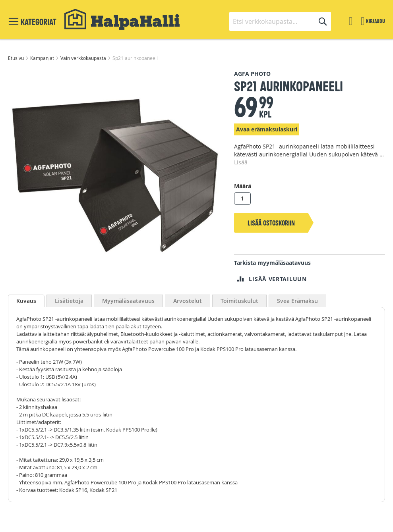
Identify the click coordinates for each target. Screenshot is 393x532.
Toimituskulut (239, 301)
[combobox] (280, 21)
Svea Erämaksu (297, 301)
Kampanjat (43, 58)
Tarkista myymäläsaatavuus (272, 263)
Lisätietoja (69, 301)
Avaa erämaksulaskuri (267, 129)
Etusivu (16, 58)
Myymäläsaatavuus (128, 301)
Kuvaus (26, 301)
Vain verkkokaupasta (84, 58)
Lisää (241, 162)
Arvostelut (188, 301)
